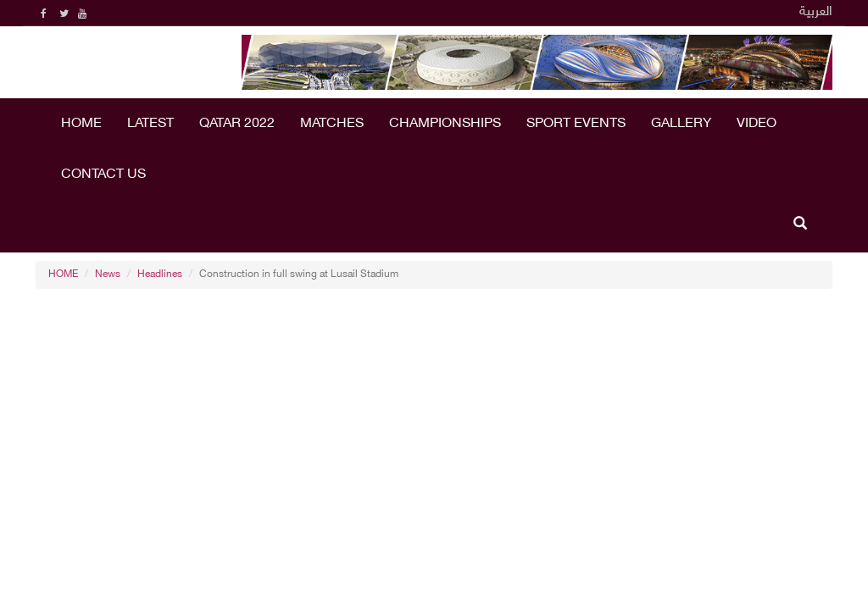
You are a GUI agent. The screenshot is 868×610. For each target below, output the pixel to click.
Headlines (160, 274)
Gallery (681, 124)
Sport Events (576, 124)
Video (757, 124)
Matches (332, 124)
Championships (445, 124)
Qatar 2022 (237, 124)
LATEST (150, 124)
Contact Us (103, 175)
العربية (816, 12)
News (108, 274)
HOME (81, 124)
